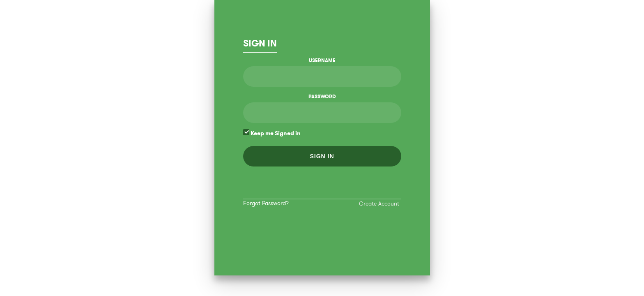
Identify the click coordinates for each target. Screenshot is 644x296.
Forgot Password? (266, 203)
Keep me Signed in (272, 133)
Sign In (260, 43)
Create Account (379, 204)
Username (322, 60)
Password (322, 97)
